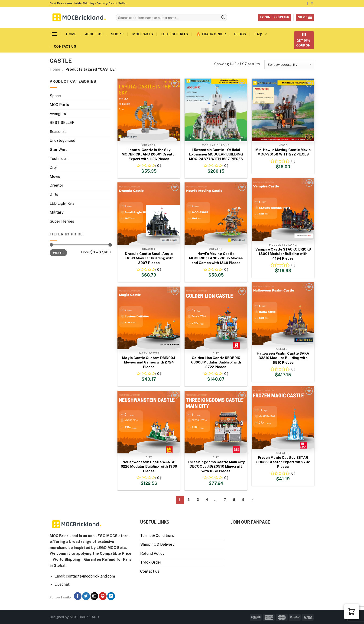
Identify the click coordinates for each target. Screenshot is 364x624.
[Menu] (54, 34)
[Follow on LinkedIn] (111, 596)
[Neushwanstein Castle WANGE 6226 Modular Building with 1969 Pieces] (149, 422)
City (53, 167)
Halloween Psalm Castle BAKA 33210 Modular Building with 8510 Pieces (283, 358)
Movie (55, 177)
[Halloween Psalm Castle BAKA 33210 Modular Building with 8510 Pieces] (283, 314)
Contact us (65, 46)
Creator (57, 185)
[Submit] (223, 18)
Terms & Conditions (157, 536)
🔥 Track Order (211, 34)
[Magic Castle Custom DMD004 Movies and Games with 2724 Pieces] (149, 318)
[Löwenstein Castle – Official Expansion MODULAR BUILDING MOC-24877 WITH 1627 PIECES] (216, 110)
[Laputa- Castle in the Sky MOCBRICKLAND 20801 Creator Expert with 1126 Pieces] (149, 110)
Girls (54, 194)
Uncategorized (62, 140)
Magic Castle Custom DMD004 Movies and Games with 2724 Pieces (149, 362)
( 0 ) (158, 166)
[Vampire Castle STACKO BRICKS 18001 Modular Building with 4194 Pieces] (283, 209)
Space (55, 96)
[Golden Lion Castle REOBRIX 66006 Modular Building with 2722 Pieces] (216, 318)
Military (57, 212)
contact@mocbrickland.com (90, 576)
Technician (59, 159)
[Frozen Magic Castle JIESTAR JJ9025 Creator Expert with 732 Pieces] (283, 418)
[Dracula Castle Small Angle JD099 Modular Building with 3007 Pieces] (149, 214)
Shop (118, 34)
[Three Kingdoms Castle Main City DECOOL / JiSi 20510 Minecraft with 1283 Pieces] (216, 422)
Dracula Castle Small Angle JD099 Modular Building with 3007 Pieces (149, 258)
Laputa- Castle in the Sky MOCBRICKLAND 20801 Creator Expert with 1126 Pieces (149, 154)
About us (94, 34)
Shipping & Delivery (157, 544)
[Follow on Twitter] (86, 596)
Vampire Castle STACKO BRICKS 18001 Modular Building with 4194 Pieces (283, 254)
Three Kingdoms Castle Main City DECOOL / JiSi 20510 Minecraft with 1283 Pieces (216, 466)
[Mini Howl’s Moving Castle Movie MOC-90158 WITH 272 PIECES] (283, 110)
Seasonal (58, 132)
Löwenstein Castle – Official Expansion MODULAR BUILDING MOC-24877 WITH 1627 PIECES (216, 154)
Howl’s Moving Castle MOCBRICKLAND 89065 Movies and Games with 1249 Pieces (216, 258)
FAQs (261, 34)
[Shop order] (289, 64)
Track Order (151, 562)
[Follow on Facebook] (308, 3)
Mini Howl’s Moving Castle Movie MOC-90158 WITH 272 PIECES (283, 152)
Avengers (58, 114)
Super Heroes (62, 221)
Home (71, 34)
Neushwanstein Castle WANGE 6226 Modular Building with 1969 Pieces (149, 466)
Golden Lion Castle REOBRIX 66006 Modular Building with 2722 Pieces (216, 362)
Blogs (240, 34)
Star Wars (58, 150)
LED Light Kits (175, 34)
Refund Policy (152, 553)
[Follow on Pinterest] (103, 596)
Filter (58, 253)
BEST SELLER (62, 123)
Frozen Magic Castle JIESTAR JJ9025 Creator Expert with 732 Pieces (283, 462)
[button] (352, 612)
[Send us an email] (312, 3)
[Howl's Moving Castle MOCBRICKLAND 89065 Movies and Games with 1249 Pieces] (216, 214)
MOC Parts (143, 34)
